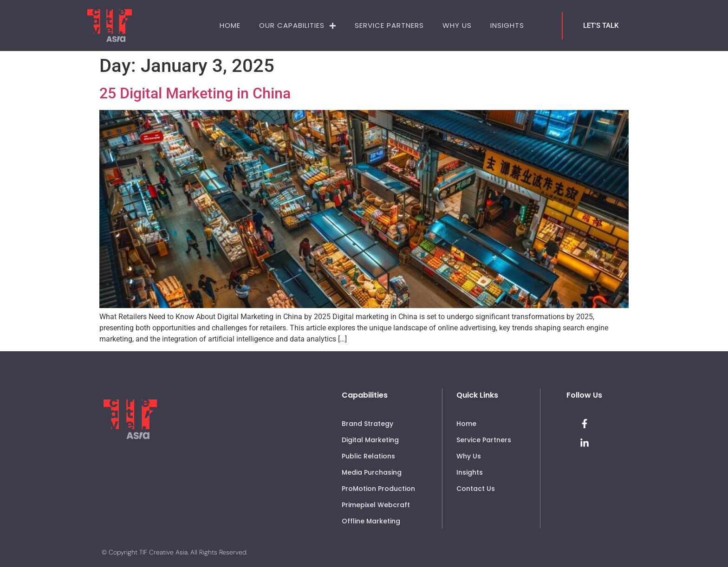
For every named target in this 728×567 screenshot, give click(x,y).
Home (230, 25)
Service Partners (389, 25)
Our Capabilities (298, 26)
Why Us (457, 25)
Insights (507, 25)
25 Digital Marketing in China (195, 93)
